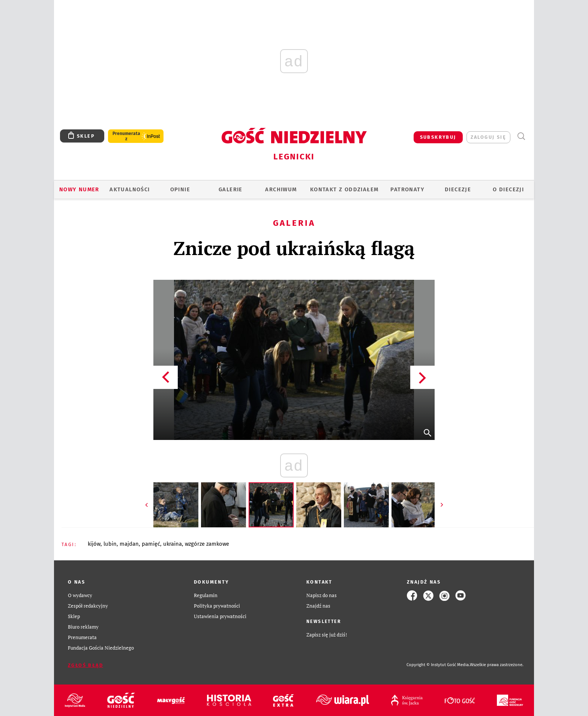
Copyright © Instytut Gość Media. (438, 665)
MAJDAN (129, 544)
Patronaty (407, 189)
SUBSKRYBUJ (438, 137)
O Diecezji (508, 189)
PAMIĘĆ (151, 544)
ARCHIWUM (281, 189)
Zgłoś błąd (85, 665)
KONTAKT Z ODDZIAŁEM (344, 189)
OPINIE (180, 189)
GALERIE (231, 189)
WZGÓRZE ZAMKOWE (207, 544)
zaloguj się (488, 137)
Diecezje (458, 189)
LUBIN (110, 544)
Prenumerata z (126, 136)
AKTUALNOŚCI (130, 189)
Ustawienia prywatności (220, 616)
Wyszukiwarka (521, 136)
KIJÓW (94, 544)
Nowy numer (79, 189)
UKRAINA (172, 544)
